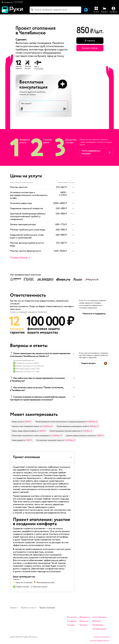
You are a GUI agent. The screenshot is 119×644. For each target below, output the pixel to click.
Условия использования (101, 637)
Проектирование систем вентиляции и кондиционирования (60, 422)
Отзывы (71, 625)
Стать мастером (100, 617)
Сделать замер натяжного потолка (80, 436)
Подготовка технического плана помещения (30, 436)
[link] (22, 422)
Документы (85, 617)
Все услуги (72, 617)
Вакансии (84, 621)
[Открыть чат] (86, 10)
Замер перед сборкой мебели (24, 431)
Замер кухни (17, 422)
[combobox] (55, 10)
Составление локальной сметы (49, 440)
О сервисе (72, 621)
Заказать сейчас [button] (90, 48)
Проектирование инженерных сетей (72, 426)
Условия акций (99, 629)
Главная (13, 608)
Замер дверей (18, 440)
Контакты (84, 625)
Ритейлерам (98, 625)
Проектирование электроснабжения (65, 431)
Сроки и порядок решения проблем (28, 312)
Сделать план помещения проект (26, 426)
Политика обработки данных (99, 641)
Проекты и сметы (28, 608)
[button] (12, 3)
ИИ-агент (97, 621)
